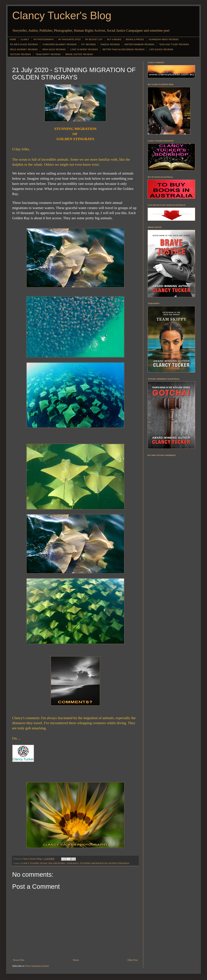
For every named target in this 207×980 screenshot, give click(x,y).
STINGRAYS (73, 863)
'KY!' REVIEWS (88, 44)
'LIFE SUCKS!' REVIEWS (161, 49)
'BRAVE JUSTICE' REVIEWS (79, 54)
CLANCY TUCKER (30, 863)
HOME (13, 39)
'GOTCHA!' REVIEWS (20, 54)
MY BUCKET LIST (94, 39)
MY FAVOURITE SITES (69, 39)
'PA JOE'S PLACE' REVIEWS (24, 44)
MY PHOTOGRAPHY (44, 39)
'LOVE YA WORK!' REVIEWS (84, 49)
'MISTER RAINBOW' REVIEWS (139, 44)
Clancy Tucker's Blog (62, 16)
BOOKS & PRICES (135, 39)
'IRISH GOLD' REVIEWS (54, 49)
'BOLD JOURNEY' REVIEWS (24, 49)
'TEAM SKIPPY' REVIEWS (48, 54)
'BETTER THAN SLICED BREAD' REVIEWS (123, 49)
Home (76, 960)
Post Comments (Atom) (37, 966)
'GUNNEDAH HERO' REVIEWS (163, 39)
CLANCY (25, 39)
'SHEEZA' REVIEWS (110, 44)
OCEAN (44, 863)
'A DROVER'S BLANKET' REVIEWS (60, 44)
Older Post (133, 960)
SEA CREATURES (57, 863)
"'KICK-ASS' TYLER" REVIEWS (174, 44)
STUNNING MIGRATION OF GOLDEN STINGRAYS (105, 863)
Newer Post (19, 960)
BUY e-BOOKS (114, 39)
